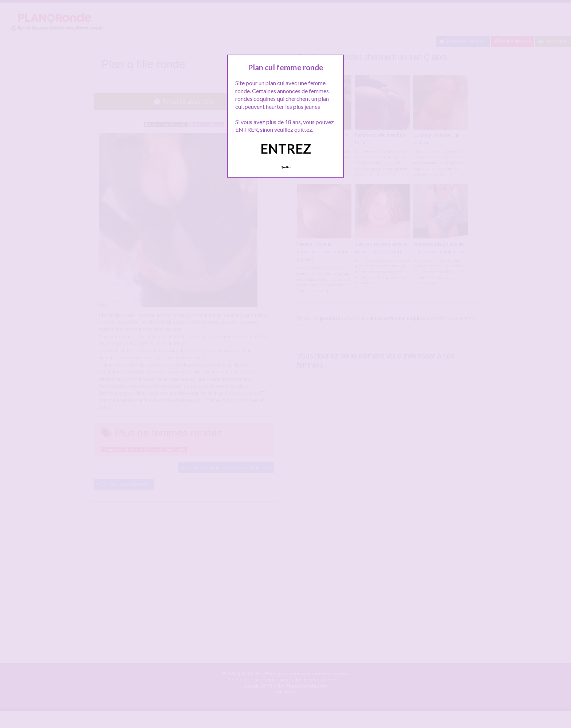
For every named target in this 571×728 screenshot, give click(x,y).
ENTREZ (286, 149)
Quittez (286, 167)
